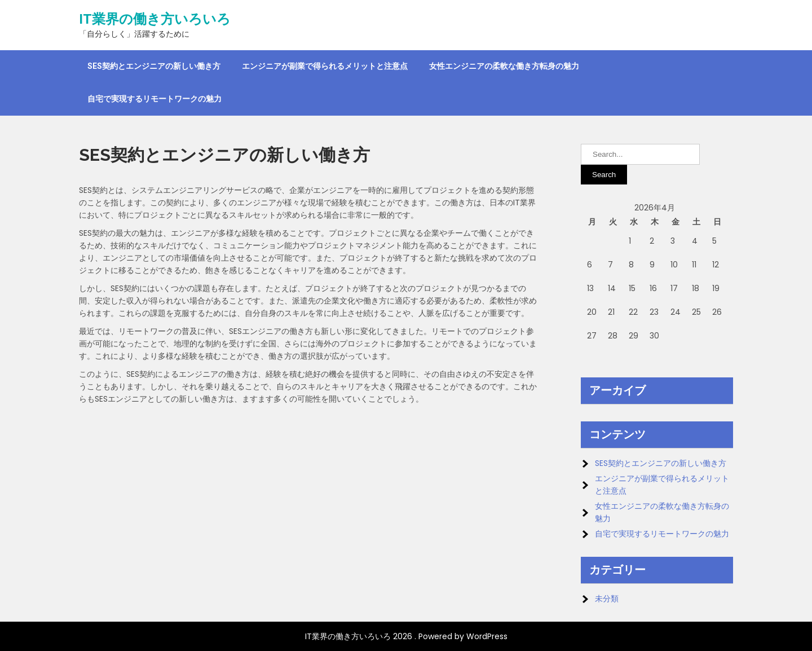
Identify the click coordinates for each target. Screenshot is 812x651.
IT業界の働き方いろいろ (155, 19)
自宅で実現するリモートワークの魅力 (155, 99)
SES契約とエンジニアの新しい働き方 (154, 66)
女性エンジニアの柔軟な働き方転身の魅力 (504, 66)
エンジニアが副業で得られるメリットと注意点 (325, 66)
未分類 (607, 599)
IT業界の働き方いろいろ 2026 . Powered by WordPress (406, 636)
